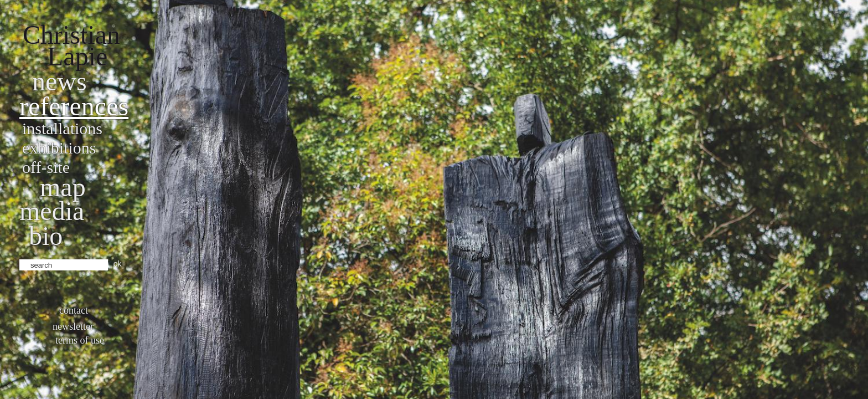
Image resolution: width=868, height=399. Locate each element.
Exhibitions (59, 148)
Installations (62, 128)
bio (46, 236)
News (60, 81)
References (74, 106)
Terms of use (80, 340)
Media (52, 211)
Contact (74, 310)
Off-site (46, 167)
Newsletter (73, 326)
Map (63, 187)
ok (118, 264)
